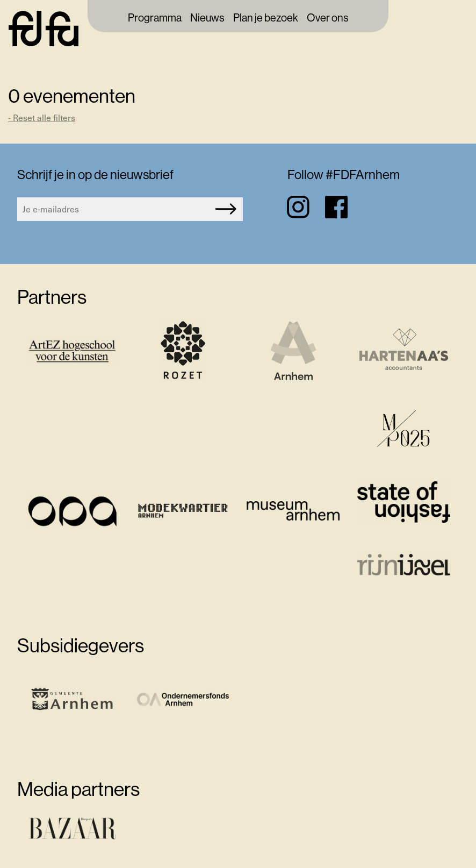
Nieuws (207, 18)
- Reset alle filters (42, 118)
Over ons (328, 18)
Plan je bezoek (266, 18)
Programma (155, 18)
